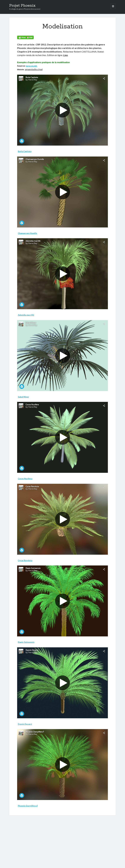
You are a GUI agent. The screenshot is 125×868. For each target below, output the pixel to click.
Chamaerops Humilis (27, 233)
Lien (66, 55)
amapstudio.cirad (34, 69)
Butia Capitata (25, 151)
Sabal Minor (23, 397)
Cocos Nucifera (25, 479)
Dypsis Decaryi (25, 724)
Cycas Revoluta (25, 560)
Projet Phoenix (22, 6)
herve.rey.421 (31, 66)
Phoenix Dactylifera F (28, 806)
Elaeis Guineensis (26, 642)
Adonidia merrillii (26, 315)
